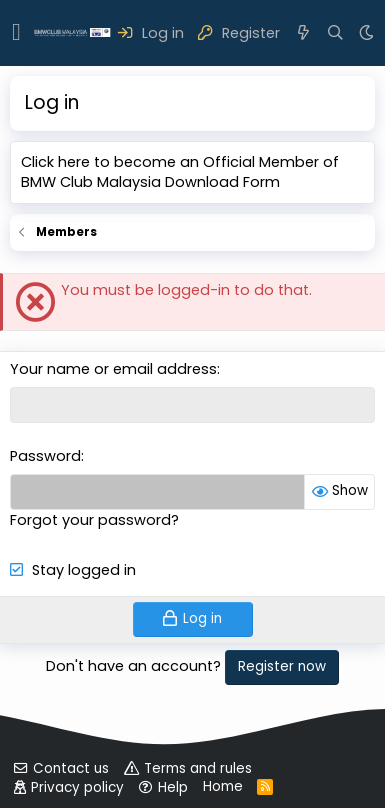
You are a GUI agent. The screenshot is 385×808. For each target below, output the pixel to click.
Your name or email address (113, 369)
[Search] (335, 33)
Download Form (222, 182)
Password (45, 456)
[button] (16, 33)
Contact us (71, 768)
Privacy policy (77, 787)
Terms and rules (198, 768)
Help (173, 787)
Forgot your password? (94, 520)
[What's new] (303, 33)
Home (223, 786)
